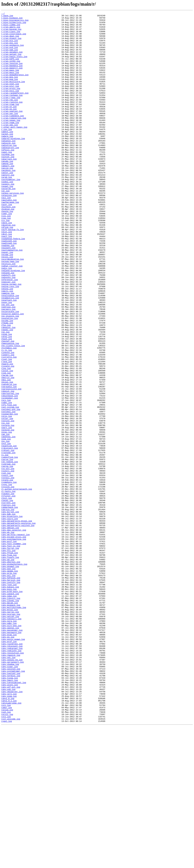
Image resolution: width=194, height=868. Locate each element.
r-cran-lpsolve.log (12, 74)
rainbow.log (8, 183)
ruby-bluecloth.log (12, 617)
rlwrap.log (7, 448)
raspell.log (8, 219)
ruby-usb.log (8, 825)
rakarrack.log (9, 188)
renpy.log (7, 361)
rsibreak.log (8, 554)
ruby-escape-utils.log (14, 642)
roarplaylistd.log (11, 464)
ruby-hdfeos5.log (11, 691)
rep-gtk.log (8, 363)
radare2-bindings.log (13, 164)
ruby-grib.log (9, 686)
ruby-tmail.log (9, 814)
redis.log (7, 320)
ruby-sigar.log (9, 798)
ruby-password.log (11, 757)
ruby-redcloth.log (11, 778)
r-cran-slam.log (10, 123)
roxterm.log (8, 508)
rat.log (5, 227)
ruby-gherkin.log (11, 672)
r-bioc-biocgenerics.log (15, 22)
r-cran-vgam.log (10, 145)
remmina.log (8, 350)
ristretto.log (9, 426)
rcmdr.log (7, 254)
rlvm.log (6, 445)
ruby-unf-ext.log (11, 822)
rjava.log (7, 432)
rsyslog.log (8, 582)
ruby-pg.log (8, 762)
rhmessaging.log (10, 410)
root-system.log (10, 486)
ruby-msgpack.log (11, 724)
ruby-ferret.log (10, 656)
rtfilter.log (8, 593)
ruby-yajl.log (9, 830)
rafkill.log (8, 178)
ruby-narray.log (10, 732)
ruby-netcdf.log (10, 737)
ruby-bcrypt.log (10, 612)
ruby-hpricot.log (11, 694)
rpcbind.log (8, 514)
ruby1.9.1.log (9, 839)
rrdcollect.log (9, 535)
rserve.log (7, 549)
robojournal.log (10, 470)
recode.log (7, 303)
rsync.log (7, 579)
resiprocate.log (10, 371)
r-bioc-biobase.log (12, 19)
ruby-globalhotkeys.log (14, 675)
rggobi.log (7, 393)
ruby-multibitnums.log (14, 727)
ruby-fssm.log (9, 664)
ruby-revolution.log (12, 781)
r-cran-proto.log (11, 104)
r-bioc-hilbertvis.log (14, 25)
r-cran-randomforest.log (15, 109)
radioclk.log (8, 169)
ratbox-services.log (12, 229)
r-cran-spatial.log (12, 131)
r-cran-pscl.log (10, 107)
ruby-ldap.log (9, 713)
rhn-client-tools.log (13, 412)
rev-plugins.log (10, 377)
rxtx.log (6, 858)
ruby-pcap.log (9, 759)
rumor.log (7, 847)
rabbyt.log (7, 156)
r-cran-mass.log (10, 85)
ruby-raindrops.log (12, 770)
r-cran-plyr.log (10, 101)
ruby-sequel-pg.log (12, 789)
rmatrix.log (8, 451)
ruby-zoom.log (9, 833)
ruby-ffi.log (8, 658)
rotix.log (7, 497)
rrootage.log (8, 541)
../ (3, 14)
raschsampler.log (11, 213)
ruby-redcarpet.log (12, 776)
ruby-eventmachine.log (14, 645)
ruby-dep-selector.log (14, 634)
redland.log (8, 325)
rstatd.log (7, 574)
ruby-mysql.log (9, 729)
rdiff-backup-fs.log (12, 273)
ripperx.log (8, 423)
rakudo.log (7, 191)
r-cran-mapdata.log (12, 76)
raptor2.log (8, 208)
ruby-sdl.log (8, 787)
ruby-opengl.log (10, 751)
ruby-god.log (8, 680)
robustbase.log (9, 473)
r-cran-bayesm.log (11, 33)
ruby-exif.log (9, 647)
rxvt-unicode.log (11, 860)
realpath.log (8, 295)
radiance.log (8, 167)
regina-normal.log (11, 339)
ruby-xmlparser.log (12, 828)
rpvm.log (6, 524)
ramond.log (7, 194)
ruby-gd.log (8, 669)
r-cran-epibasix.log (12, 52)
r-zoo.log (7, 153)
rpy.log (5, 527)
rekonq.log (7, 344)
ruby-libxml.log (10, 718)
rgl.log (5, 396)
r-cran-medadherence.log (15, 87)
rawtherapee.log (10, 240)
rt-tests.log (8, 587)
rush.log (6, 852)
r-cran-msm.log (9, 93)
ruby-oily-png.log (11, 748)
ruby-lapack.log (10, 710)
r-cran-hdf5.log (10, 68)
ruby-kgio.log (9, 705)
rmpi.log (6, 453)
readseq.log (8, 292)
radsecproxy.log (10, 175)
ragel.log (7, 180)
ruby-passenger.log (12, 754)
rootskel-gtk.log (11, 489)
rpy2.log (6, 530)
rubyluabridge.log (11, 841)
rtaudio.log (8, 590)
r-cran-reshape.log (12, 112)
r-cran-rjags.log (11, 115)
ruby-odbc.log (9, 746)
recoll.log (7, 306)
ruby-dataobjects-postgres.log (18, 626)
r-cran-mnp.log (9, 90)
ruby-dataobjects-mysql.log (17, 623)
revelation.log (9, 380)
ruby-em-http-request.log (15, 639)
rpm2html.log (8, 522)
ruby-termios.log (11, 809)
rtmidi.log (7, 598)
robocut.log (8, 467)
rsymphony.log (9, 576)
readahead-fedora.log (13, 284)
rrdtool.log (8, 538)
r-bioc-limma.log (11, 27)
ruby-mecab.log (9, 721)
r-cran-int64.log (11, 71)
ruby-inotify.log (11, 697)
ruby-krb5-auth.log (12, 707)
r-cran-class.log (11, 36)
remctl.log (7, 347)
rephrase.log (8, 366)
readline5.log (9, 287)
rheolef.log (8, 407)
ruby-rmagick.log (11, 784)
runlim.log (7, 849)
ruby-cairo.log (9, 620)
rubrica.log (8, 609)
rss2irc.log (8, 563)
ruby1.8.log (8, 836)
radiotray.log (9, 172)
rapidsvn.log (8, 202)
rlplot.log (7, 442)
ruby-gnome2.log (10, 677)
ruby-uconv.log (9, 819)
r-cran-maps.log (10, 82)
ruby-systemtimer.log (13, 803)
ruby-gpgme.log (9, 683)
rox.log (5, 505)
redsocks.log (8, 331)
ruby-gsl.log (8, 688)
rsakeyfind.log (9, 546)
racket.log (7, 158)
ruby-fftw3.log (9, 661)
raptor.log (7, 205)
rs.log (5, 544)
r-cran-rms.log (9, 117)
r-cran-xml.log (9, 147)
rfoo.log (6, 388)
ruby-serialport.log (12, 792)
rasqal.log (7, 221)
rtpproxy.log (8, 604)
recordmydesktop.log (12, 309)
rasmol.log (7, 216)
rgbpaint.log (8, 391)
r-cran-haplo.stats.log (14, 66)
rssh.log (6, 565)
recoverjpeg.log (10, 311)
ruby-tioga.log (9, 811)
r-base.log (7, 16)
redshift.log (8, 328)
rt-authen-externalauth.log (17, 585)
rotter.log (7, 500)
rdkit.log (7, 279)
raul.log (6, 235)
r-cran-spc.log (9, 134)
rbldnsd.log (8, 249)
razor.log (7, 243)
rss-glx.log (8, 560)
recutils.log (8, 314)
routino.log (8, 503)
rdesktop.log (8, 268)
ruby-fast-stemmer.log (14, 650)
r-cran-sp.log (9, 128)
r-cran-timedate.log (12, 137)
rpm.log (5, 519)
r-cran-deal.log (10, 41)
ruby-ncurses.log (11, 735)
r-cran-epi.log (9, 49)
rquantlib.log (9, 533)
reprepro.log (8, 369)
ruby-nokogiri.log (11, 740)
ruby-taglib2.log (11, 806)
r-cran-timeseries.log (14, 139)
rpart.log (7, 511)
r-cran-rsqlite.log (12, 120)
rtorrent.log (8, 601)
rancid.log (7, 199)
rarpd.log (7, 210)
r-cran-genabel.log (12, 60)
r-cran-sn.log (9, 126)
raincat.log (8, 186)
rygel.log (7, 863)
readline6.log (9, 290)
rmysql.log (7, 456)
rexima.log (7, 382)
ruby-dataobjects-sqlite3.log (18, 628)
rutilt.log (7, 855)
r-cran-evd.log (9, 55)
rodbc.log (7, 481)
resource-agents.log (12, 374)
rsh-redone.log (9, 552)
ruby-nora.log (9, 743)
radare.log (7, 161)
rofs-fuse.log (9, 483)
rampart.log (8, 197)
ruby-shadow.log (10, 795)
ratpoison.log (9, 232)
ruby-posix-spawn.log (13, 765)
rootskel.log (8, 492)
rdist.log (7, 276)
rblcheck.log (8, 246)
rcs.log (5, 262)
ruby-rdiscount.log (12, 773)
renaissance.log (10, 352)
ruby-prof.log (9, 768)
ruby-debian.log (10, 631)
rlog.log (6, 440)
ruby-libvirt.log (11, 716)
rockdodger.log (9, 475)
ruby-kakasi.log (10, 702)
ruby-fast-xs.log (11, 653)
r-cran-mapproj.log (12, 79)
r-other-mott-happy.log (14, 150)
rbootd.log (7, 251)
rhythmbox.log (9, 415)
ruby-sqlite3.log (11, 800)
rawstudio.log (9, 238)
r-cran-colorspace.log (14, 38)
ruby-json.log (9, 699)
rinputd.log (8, 421)
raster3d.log (8, 224)
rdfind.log (7, 270)
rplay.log (7, 516)
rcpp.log (6, 259)
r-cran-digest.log (11, 44)
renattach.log (9, 358)
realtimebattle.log (12, 298)
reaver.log (7, 300)
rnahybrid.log (9, 459)
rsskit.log (7, 568)
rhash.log (7, 404)
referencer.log (9, 333)
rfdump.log (7, 385)
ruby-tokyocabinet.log (14, 817)
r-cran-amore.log (11, 30)
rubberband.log (9, 606)
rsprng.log (7, 557)
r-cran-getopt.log (11, 63)
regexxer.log (8, 336)
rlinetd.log (8, 437)
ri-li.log (7, 418)
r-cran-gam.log (9, 57)
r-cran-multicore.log (13, 96)
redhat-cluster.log (12, 317)
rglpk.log (7, 399)
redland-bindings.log (13, 322)
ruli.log (6, 844)
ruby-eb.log (8, 636)
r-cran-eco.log (9, 46)
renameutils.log (10, 355)
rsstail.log (8, 571)
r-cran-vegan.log (11, 142)
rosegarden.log (9, 494)
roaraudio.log (9, 462)
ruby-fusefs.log (10, 666)
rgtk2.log (7, 402)
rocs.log (6, 478)
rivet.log (7, 429)
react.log (7, 281)
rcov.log (6, 257)
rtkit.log (7, 595)
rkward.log (7, 434)
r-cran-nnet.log (10, 98)
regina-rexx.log (10, 341)
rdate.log (7, 265)
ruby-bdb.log (8, 615)
